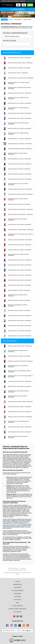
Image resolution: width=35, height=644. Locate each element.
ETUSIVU (18, 581)
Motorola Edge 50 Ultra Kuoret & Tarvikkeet (18, 220)
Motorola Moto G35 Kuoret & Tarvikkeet (20, 164)
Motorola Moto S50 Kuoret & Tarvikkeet (20, 285)
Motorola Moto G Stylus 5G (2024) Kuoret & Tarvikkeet (20, 235)
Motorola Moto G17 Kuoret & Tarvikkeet (20, 103)
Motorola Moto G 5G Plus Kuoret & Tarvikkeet (18, 184)
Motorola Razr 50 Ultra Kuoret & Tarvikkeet (18, 295)
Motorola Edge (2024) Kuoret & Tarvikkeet (20, 189)
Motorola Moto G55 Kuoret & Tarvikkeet (20, 432)
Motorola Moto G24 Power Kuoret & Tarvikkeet (18, 422)
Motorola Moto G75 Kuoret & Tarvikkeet (20, 275)
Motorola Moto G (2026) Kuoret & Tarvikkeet (21, 78)
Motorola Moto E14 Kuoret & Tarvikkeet (20, 58)
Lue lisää (30, 28)
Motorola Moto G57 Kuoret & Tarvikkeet (20, 118)
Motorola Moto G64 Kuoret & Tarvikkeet (20, 270)
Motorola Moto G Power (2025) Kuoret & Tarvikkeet (20, 371)
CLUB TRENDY (17, 597)
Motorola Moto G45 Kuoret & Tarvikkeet (20, 265)
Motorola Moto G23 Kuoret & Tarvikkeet (20, 174)
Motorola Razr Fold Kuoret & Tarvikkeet (20, 144)
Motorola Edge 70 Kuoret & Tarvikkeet (19, 68)
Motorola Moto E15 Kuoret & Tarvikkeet (20, 225)
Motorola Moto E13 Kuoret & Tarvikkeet (20, 159)
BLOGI (18, 603)
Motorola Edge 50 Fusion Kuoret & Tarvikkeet (18, 199)
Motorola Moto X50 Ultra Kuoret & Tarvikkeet (18, 437)
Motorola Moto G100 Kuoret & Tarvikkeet (20, 417)
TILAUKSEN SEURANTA (17, 591)
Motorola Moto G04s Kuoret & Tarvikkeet (20, 240)
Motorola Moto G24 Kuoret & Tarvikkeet (20, 260)
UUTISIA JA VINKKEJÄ (17, 606)
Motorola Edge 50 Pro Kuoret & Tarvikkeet (20, 214)
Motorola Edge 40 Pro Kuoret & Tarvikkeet (20, 402)
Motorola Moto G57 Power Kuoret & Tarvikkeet (18, 123)
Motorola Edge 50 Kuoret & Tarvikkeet (19, 204)
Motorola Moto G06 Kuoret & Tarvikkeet (20, 93)
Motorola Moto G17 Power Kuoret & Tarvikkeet (18, 108)
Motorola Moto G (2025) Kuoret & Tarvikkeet (21, 230)
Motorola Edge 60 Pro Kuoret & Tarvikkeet (20, 361)
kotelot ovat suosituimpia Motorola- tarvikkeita (16, 524)
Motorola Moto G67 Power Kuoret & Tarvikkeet (18, 134)
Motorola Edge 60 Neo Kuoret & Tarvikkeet (20, 63)
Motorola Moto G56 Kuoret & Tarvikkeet (20, 381)
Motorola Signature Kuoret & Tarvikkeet (20, 149)
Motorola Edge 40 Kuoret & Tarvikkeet (19, 311)
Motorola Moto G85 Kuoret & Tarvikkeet (20, 280)
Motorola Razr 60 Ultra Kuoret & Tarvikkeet (18, 397)
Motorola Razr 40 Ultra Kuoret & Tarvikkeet (18, 154)
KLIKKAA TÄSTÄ (30, 1)
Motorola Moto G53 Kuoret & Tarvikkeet (20, 179)
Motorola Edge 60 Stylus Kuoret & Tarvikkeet (18, 366)
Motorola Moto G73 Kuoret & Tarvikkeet (20, 336)
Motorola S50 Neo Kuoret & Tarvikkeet (19, 300)
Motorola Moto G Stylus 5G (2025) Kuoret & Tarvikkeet (20, 376)
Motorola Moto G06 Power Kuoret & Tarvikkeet (18, 98)
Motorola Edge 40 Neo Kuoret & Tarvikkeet (20, 194)
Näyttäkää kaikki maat (17, 621)
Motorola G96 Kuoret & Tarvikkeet (18, 73)
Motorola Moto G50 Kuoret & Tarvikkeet (20, 427)
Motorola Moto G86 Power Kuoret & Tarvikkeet (18, 391)
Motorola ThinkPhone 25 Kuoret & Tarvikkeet (18, 305)
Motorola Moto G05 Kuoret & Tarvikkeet (20, 245)
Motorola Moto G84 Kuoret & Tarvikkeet (20, 326)
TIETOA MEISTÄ (17, 594)
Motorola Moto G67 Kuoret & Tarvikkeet (20, 128)
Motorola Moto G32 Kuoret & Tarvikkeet (20, 331)
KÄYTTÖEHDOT (17, 612)
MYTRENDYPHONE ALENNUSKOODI (17, 609)
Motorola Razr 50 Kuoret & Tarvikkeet (19, 290)
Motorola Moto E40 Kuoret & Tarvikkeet (20, 407)
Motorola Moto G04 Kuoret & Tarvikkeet (20, 412)
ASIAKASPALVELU (17, 584)
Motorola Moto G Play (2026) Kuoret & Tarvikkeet (19, 83)
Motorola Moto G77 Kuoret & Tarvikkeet (20, 139)
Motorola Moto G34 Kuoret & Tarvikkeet (20, 316)
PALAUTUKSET (17, 587)
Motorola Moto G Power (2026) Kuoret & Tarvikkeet (20, 88)
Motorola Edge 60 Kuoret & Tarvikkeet (19, 356)
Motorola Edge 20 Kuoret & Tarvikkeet (19, 169)
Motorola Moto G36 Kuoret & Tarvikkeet (20, 113)
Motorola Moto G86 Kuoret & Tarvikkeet (20, 386)
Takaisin (5, 20)
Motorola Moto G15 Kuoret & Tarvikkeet (20, 250)
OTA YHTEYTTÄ (18, 600)
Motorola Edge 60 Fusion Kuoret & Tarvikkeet (18, 351)
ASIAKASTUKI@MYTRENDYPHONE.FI (17, 570)
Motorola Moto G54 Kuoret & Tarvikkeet (20, 321)
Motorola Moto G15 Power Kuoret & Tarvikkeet (18, 255)
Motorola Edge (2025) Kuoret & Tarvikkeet (20, 346)
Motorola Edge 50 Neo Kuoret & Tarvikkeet (20, 209)
